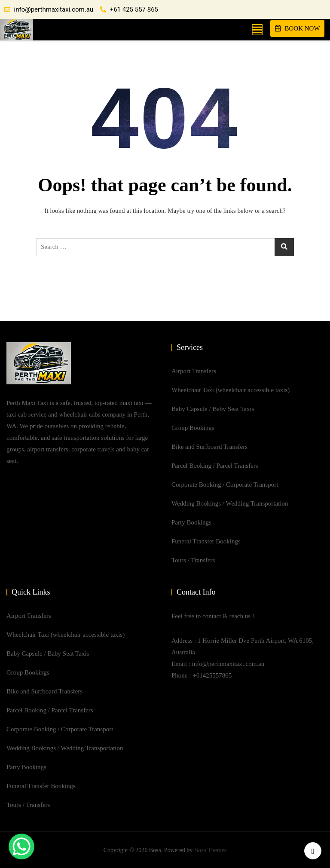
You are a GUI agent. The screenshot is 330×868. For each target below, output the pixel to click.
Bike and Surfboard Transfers (209, 447)
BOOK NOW (297, 28)
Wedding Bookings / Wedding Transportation (230, 503)
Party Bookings (191, 522)
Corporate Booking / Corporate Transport (225, 485)
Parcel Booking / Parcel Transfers (215, 466)
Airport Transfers (194, 371)
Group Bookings (193, 428)
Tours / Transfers (193, 560)
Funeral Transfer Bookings (206, 541)
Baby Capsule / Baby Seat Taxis (213, 409)
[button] (257, 29)
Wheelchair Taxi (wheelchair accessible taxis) (231, 390)
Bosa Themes (211, 850)
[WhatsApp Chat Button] (21, 847)
